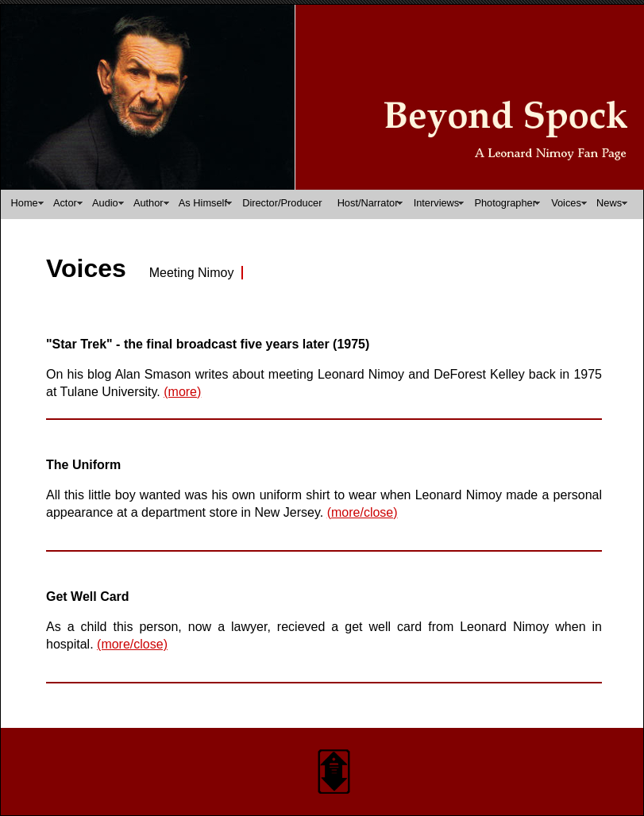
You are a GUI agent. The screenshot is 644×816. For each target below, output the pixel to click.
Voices (566, 203)
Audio (105, 203)
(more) (182, 392)
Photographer (505, 203)
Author (148, 203)
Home (25, 203)
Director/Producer (282, 203)
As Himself (203, 203)
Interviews (437, 203)
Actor (65, 203)
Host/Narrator (368, 203)
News (609, 203)
